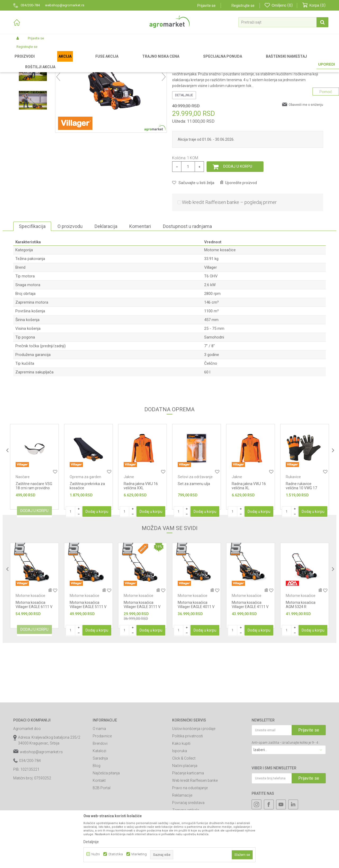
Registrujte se (243, 6)
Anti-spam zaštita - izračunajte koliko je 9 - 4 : (286, 798)
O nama (99, 784)
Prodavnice (102, 791)
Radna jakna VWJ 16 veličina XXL (141, 541)
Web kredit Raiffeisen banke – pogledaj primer (229, 257)
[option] (33, 98)
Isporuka (180, 806)
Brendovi (100, 799)
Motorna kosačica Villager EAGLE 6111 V (34, 660)
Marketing (139, 854)
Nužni (96, 854)
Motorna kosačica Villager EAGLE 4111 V (250, 660)
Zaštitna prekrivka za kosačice (87, 541)
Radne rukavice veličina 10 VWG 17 (301, 541)
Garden (57, 61)
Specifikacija (32, 282)
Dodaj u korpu (238, 222)
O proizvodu (70, 282)
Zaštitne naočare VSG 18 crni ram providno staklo (34, 543)
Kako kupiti (181, 799)
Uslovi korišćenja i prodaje (194, 784)
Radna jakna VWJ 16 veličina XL (249, 541)
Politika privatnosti (188, 791)
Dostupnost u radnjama (187, 282)
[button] (283, 22)
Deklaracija (106, 282)
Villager (211, 323)
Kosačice (107, 61)
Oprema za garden (85, 532)
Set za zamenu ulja (194, 539)
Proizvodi (41, 61)
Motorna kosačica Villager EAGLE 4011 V (196, 660)
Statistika (116, 854)
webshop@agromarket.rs (41, 807)
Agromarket (22, 61)
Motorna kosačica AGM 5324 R (301, 660)
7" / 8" (209, 401)
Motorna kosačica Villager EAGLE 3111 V (142, 660)
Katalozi (99, 806)
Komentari (140, 282)
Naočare (23, 532)
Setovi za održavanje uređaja (195, 534)
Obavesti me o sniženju (306, 160)
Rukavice (293, 532)
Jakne (129, 532)
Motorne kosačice (131, 61)
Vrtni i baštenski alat (81, 61)
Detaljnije (184, 150)
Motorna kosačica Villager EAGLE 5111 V (88, 660)
